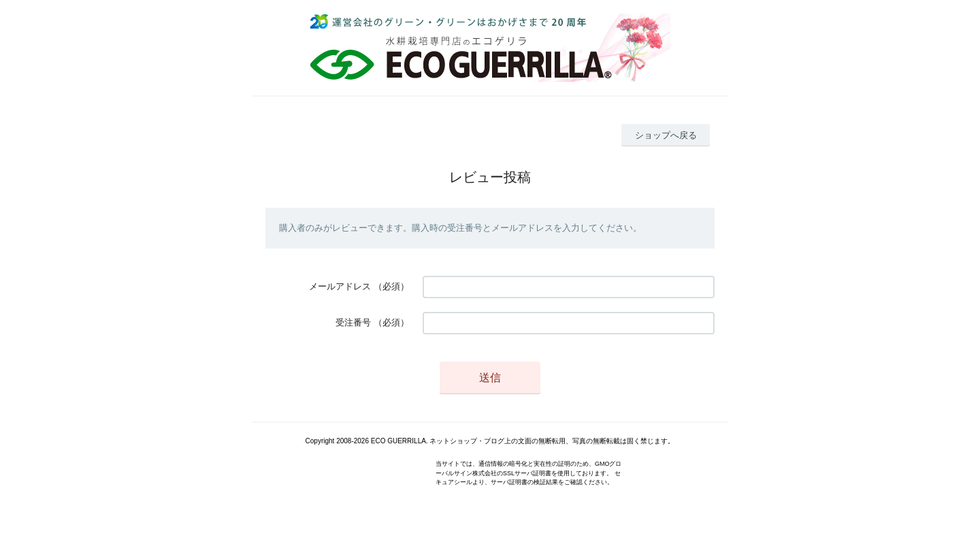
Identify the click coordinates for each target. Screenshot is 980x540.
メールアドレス (340, 286)
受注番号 (353, 322)
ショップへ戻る (666, 135)
